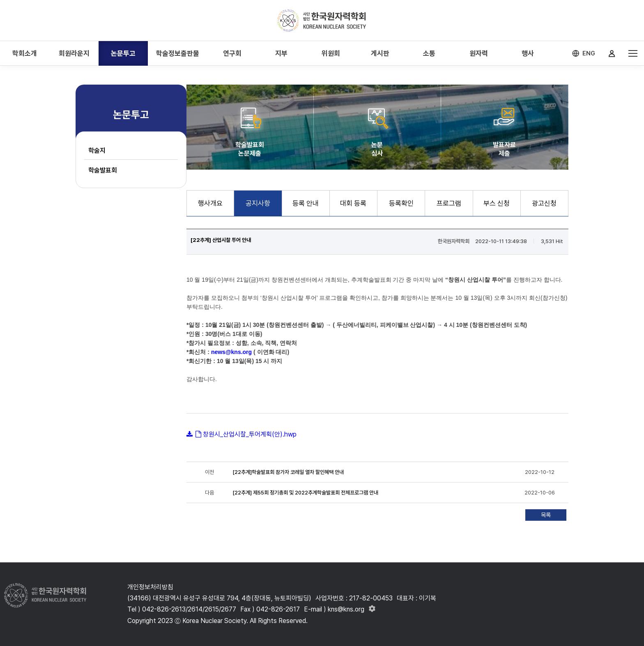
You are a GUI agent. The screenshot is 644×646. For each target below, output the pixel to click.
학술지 (97, 151)
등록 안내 (306, 203)
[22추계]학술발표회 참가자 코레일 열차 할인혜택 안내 (288, 472)
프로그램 (449, 203)
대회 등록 (353, 203)
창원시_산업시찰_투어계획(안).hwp (250, 434)
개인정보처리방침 (150, 587)
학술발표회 (103, 170)
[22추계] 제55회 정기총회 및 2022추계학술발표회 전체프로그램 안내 (305, 493)
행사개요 (210, 203)
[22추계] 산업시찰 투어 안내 (221, 240)
